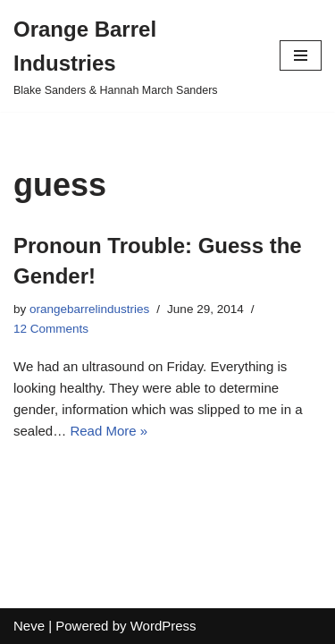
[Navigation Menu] (301, 55)
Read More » (109, 431)
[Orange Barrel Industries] (133, 56)
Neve (29, 626)
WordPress (163, 626)
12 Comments (51, 329)
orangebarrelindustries (89, 309)
